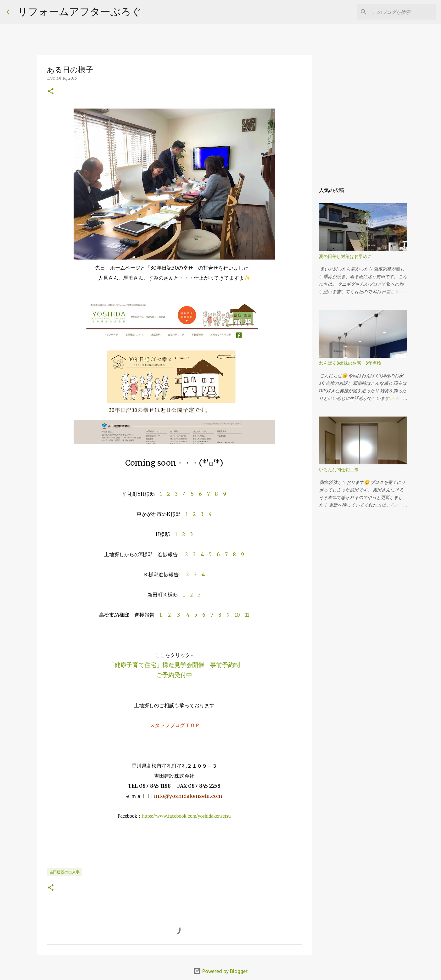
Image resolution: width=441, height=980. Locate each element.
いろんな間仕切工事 (339, 470)
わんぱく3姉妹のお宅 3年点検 (352, 363)
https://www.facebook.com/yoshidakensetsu (187, 816)
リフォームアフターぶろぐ (80, 11)
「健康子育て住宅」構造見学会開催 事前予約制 (174, 665)
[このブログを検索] (403, 12)
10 (237, 615)
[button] (51, 92)
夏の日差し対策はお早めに (345, 256)
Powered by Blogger (220, 971)
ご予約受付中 (174, 675)
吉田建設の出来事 (64, 872)
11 (247, 615)
